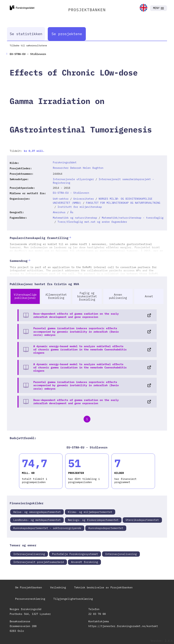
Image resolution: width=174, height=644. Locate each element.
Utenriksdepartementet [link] (142, 520)
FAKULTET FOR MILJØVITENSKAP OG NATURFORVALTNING (123, 203)
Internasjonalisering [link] (29, 554)
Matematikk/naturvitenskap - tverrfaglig (133, 218)
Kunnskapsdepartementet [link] (106, 528)
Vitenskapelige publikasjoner (25, 296)
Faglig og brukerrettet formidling (87, 296)
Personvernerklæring (30, 599)
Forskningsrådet (65, 162)
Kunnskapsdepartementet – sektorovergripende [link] (47, 528)
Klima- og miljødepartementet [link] (90, 512)
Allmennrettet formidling (56, 296)
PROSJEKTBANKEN (87, 10)
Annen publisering (118, 296)
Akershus (59, 212)
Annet (149, 296)
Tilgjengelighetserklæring (73, 599)
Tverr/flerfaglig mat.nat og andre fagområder (92, 222)
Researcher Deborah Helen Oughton (78, 168)
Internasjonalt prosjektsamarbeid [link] (39, 562)
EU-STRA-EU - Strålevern (71, 193)
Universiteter (84, 199)
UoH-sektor (61, 199)
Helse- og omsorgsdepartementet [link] (37, 512)
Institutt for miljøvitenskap (80, 207)
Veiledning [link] (58, 587)
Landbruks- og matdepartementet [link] (37, 520)
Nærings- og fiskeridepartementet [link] (93, 520)
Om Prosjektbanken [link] (29, 587)
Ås (72, 212)
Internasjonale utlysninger (73, 179)
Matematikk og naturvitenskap (75, 218)
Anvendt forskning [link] (84, 562)
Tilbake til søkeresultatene (28, 45)
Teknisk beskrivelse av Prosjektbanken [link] (103, 587)
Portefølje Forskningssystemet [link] (75, 554)
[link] (143, 8)
